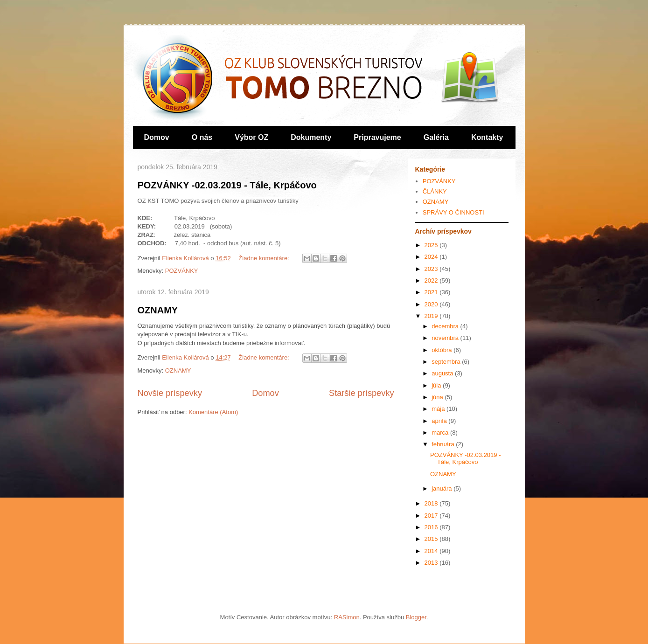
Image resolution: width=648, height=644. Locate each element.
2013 (432, 563)
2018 (432, 503)
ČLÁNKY (435, 191)
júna (438, 397)
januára (442, 488)
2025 (432, 245)
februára (444, 444)
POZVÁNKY (182, 271)
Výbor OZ (251, 137)
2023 (432, 269)
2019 (432, 316)
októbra (442, 350)
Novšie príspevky (170, 393)
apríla (440, 421)
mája (439, 409)
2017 (432, 516)
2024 (432, 257)
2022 (432, 280)
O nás (202, 137)
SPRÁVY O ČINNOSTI (453, 212)
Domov (157, 137)
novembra (446, 338)
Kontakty (487, 137)
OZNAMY (158, 310)
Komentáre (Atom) (213, 412)
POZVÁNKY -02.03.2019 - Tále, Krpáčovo (227, 185)
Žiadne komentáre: (265, 258)
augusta (443, 373)
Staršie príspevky (362, 393)
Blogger (416, 617)
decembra (446, 326)
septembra (447, 362)
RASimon (347, 617)
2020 (432, 304)
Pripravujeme (377, 137)
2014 (432, 551)
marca (441, 433)
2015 (432, 539)
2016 (432, 527)
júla (437, 385)
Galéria (436, 137)
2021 (432, 292)
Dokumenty (311, 137)
